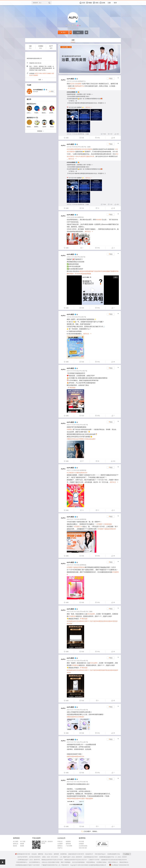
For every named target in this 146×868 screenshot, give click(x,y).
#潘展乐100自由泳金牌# (87, 439)
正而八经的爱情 (31, 113)
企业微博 (60, 844)
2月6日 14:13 (71, 257)
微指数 (22, 846)
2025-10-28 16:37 (72, 611)
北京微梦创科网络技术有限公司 (97, 865)
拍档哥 (44, 127)
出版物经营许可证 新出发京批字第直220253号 (114, 860)
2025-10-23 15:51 (72, 742)
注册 (109, 3)
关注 (63, 32)
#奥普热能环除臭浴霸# (105, 670)
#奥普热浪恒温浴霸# (105, 621)
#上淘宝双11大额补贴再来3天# (77, 473)
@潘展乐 (70, 429)
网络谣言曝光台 (124, 862)
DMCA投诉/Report (100, 854)
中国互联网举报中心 (22, 862)
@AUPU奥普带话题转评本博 (85, 156)
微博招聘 (56, 854)
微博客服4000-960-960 (23, 854)
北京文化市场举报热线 (78, 862)
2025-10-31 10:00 (72, 565)
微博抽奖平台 (82, 81)
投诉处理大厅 (89, 854)
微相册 (22, 844)
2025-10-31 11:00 (72, 519)
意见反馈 (34, 854)
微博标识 (60, 846)
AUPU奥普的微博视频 (83, 274)
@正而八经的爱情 (75, 84)
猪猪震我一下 (31, 127)
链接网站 (68, 841)
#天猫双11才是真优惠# (104, 524)
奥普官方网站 (38, 73)
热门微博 (16, 841)
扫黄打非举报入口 (113, 862)
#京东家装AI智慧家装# (74, 149)
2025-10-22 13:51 (72, 782)
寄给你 (52, 127)
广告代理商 (69, 846)
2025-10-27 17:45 (72, 710)
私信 (78, 32)
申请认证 (60, 841)
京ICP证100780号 (22, 857)
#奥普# (81, 271)
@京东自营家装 (71, 92)
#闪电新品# (72, 616)
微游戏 (15, 846)
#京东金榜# (91, 614)
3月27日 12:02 (71, 81)
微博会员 (16, 844)
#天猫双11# (78, 526)
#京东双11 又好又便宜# (90, 621)
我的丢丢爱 (45, 113)
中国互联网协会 (90, 862)
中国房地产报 (38, 113)
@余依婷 (99, 219)
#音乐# (77, 717)
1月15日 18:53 (71, 317)
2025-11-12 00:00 (72, 470)
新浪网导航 (64, 854)
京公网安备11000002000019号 (119, 865)
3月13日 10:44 (71, 147)
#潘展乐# (70, 439)
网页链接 (72, 88)
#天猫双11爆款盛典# (86, 798)
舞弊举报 (41, 854)
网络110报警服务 (66, 862)
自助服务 (81, 844)
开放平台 (60, 848)
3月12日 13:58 (71, 134)
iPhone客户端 (82, 147)
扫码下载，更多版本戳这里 (47, 842)
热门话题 (23, 841)
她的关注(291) (31, 104)
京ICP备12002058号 (35, 857)
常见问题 (81, 841)
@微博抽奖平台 (79, 86)
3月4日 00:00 (71, 217)
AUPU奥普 (70, 79)
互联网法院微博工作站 (114, 854)
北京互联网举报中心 (35, 862)
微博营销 (68, 844)
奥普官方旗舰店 (47, 73)
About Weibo (48, 854)
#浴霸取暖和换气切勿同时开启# (94, 271)
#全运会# (76, 439)
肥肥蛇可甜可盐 (39, 127)
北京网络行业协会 (101, 862)
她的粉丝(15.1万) (32, 118)
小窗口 (116, 277)
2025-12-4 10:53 (71, 371)
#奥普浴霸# (71, 717)
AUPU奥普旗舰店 (38, 90)
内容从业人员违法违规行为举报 (51, 862)
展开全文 (89, 107)
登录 (115, 3)
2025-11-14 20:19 (72, 425)
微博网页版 (81, 134)
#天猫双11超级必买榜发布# (107, 529)
